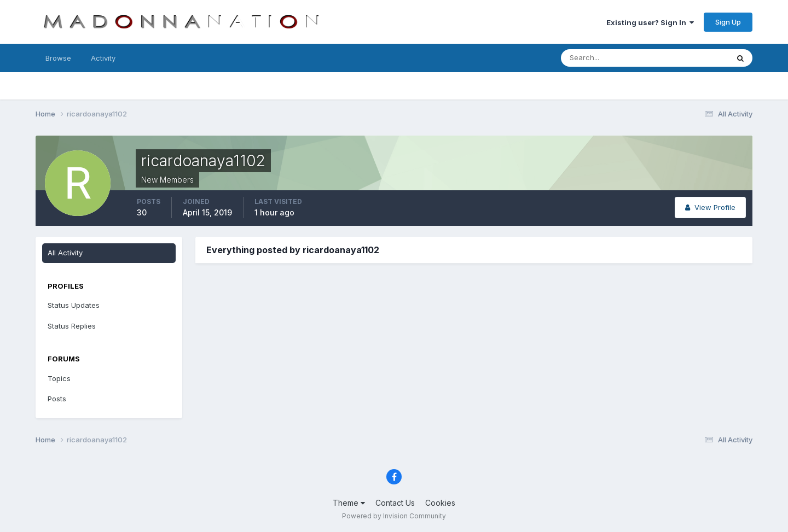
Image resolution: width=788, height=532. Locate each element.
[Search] (609, 58)
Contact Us (395, 503)
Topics (59, 378)
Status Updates (74, 305)
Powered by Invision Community (394, 516)
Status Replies (72, 326)
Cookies (440, 503)
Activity (103, 58)
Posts (57, 399)
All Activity (65, 253)
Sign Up (728, 22)
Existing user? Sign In (650, 22)
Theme (349, 503)
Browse (58, 58)
